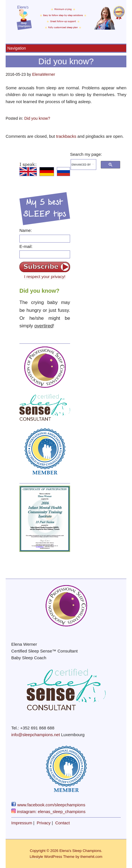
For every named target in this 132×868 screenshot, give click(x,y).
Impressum (22, 823)
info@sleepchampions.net (36, 735)
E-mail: (26, 246)
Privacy (44, 823)
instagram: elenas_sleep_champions (48, 812)
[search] (82, 165)
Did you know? (37, 118)
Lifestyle (36, 857)
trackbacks (66, 136)
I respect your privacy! (45, 277)
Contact (62, 823)
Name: (26, 230)
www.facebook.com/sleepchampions (48, 805)
